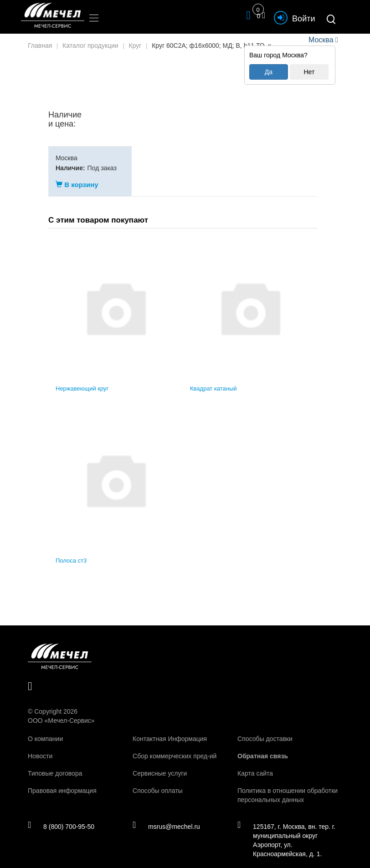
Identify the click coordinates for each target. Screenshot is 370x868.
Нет (309, 72)
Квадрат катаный (213, 380)
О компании (45, 730)
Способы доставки (265, 730)
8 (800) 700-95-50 (61, 817)
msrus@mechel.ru (167, 817)
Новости (40, 747)
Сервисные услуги (160, 764)
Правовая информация (62, 782)
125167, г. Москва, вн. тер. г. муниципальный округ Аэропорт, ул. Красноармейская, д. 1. (287, 831)
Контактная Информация (170, 730)
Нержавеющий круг (82, 380)
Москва (321, 40)
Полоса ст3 (71, 551)
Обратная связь (263, 747)
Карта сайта (255, 764)
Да (269, 72)
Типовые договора (55, 764)
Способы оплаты (158, 782)
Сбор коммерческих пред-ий (175, 747)
